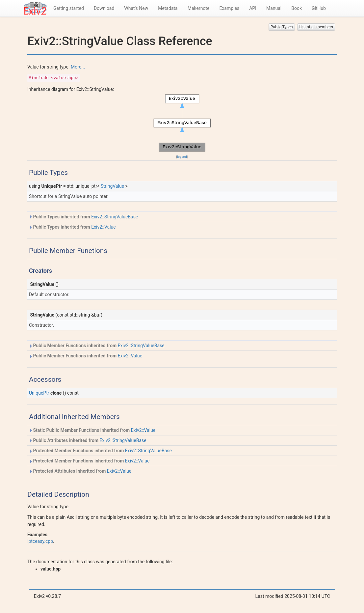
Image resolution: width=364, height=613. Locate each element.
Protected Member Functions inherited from (100, 451)
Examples (229, 8)
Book (297, 8)
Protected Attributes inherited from (80, 471)
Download (104, 8)
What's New (136, 8)
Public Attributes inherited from (88, 440)
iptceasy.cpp (40, 541)
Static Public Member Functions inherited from (92, 430)
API (253, 8)
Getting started (69, 8)
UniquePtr (39, 393)
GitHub (319, 8)
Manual (274, 8)
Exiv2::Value (104, 227)
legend (182, 157)
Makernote (199, 8)
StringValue (112, 186)
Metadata (168, 8)
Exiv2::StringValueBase (115, 217)
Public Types (282, 27)
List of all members (316, 27)
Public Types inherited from (83, 217)
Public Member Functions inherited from (97, 346)
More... (78, 67)
